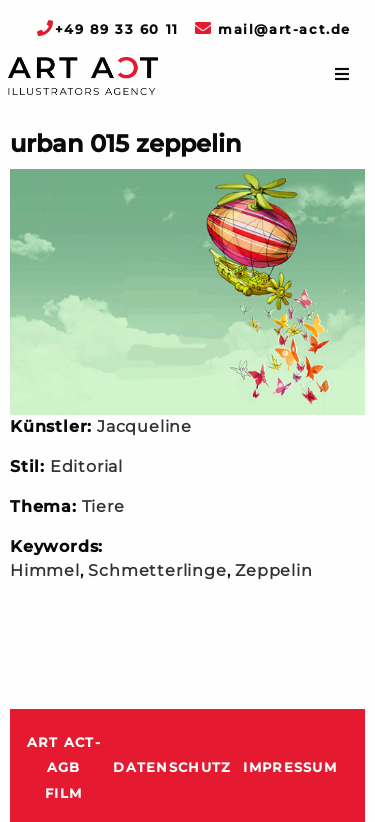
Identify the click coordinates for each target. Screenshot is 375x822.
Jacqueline (144, 426)
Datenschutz (172, 767)
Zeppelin (273, 570)
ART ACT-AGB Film (64, 768)
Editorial (86, 466)
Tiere (103, 506)
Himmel (45, 570)
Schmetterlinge (157, 570)
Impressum (290, 767)
